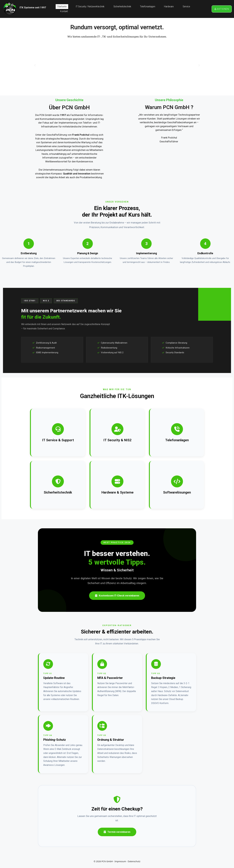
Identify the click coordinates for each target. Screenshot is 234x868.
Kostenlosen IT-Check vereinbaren (117, 596)
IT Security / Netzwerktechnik (90, 6)
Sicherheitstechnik (122, 6)
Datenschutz (134, 861)
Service (186, 6)
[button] (35, 65)
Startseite (62, 6)
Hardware (169, 6)
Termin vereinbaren (117, 832)
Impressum (120, 861)
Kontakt (64, 11)
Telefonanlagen (148, 6)
